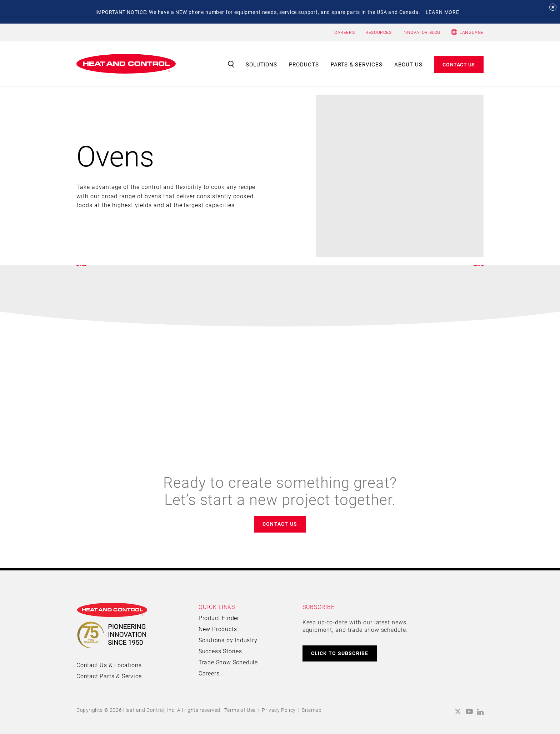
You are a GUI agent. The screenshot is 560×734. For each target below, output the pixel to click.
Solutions (262, 64)
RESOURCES (378, 32)
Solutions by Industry (228, 640)
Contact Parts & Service (109, 676)
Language (472, 32)
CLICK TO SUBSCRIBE (340, 653)
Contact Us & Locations (109, 665)
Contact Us (459, 64)
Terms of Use (240, 710)
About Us (408, 64)
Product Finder (219, 618)
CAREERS (344, 32)
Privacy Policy (279, 710)
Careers (209, 673)
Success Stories (220, 651)
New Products (218, 629)
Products (304, 64)
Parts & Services (357, 64)
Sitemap (312, 710)
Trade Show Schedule (228, 662)
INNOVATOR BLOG (421, 32)
